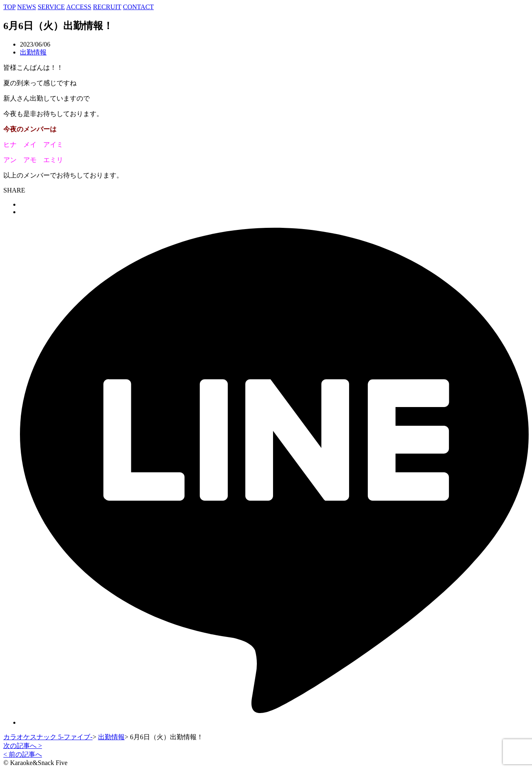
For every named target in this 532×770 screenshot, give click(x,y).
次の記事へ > (23, 746)
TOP (9, 7)
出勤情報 (33, 52)
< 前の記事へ (23, 754)
